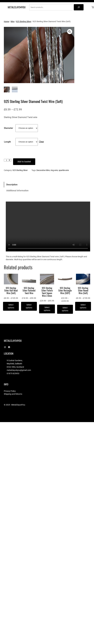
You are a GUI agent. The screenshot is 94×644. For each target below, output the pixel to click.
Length (7, 142)
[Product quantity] (8, 160)
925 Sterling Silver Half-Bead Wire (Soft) (11, 290)
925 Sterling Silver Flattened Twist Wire (29, 290)
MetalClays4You (17, 7)
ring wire (54, 170)
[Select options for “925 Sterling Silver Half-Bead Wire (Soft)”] (11, 306)
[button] (70, 32)
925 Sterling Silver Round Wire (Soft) (83, 290)
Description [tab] (12, 184)
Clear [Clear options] (41, 141)
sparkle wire (64, 170)
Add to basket (24, 161)
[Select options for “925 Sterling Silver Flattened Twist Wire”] (29, 306)
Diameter (9, 128)
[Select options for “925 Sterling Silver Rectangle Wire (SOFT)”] (65, 309)
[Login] (88, 7)
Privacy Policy (10, 391)
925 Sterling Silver (24, 21)
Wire (12, 21)
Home (6, 21)
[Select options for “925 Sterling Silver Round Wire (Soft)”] (83, 306)
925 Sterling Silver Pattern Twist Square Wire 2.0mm (47, 292)
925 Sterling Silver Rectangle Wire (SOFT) (65, 290)
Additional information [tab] (17, 190)
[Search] (79, 7)
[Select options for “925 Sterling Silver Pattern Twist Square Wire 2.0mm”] (47, 309)
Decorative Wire (43, 170)
